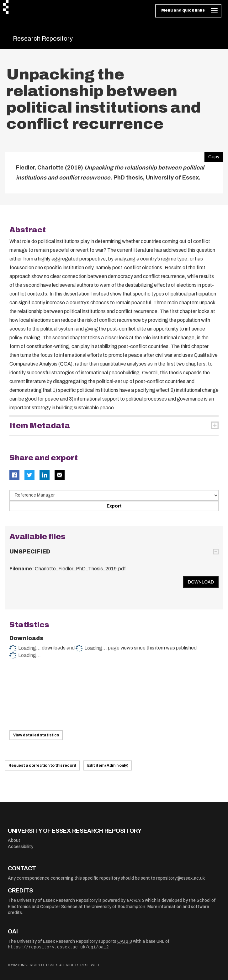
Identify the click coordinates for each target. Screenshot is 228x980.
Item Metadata (40, 426)
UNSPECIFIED (30, 552)
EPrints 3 (135, 900)
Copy (212, 155)
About (14, 840)
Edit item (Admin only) (108, 765)
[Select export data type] (114, 495)
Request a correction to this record (42, 765)
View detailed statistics (36, 735)
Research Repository (43, 38)
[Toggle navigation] (188, 11)
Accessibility (21, 847)
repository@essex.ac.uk (180, 878)
